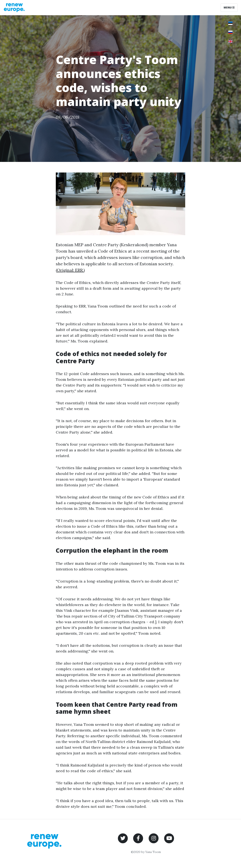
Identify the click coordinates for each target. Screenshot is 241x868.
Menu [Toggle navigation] (229, 8)
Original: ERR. (70, 270)
